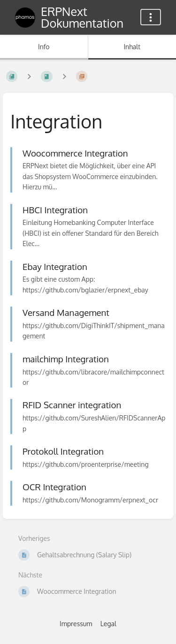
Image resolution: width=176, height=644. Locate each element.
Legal (108, 624)
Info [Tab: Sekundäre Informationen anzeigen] (44, 47)
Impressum (76, 624)
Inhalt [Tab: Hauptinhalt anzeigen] (132, 47)
